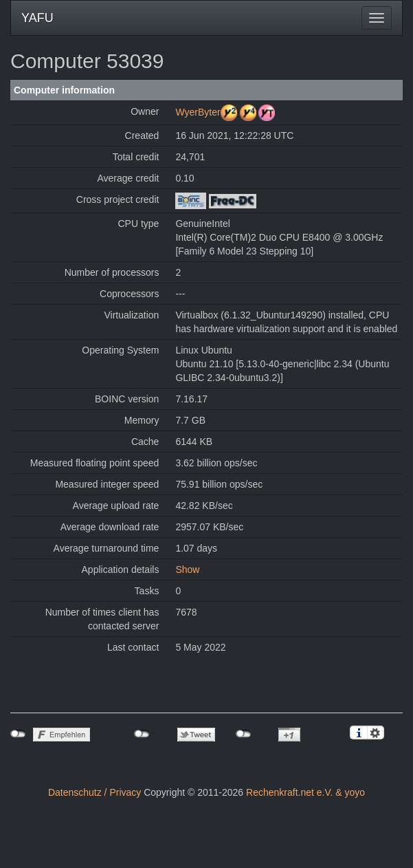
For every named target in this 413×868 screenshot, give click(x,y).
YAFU (37, 18)
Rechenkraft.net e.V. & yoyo (305, 792)
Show (187, 569)
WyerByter (198, 112)
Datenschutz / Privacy (94, 792)
